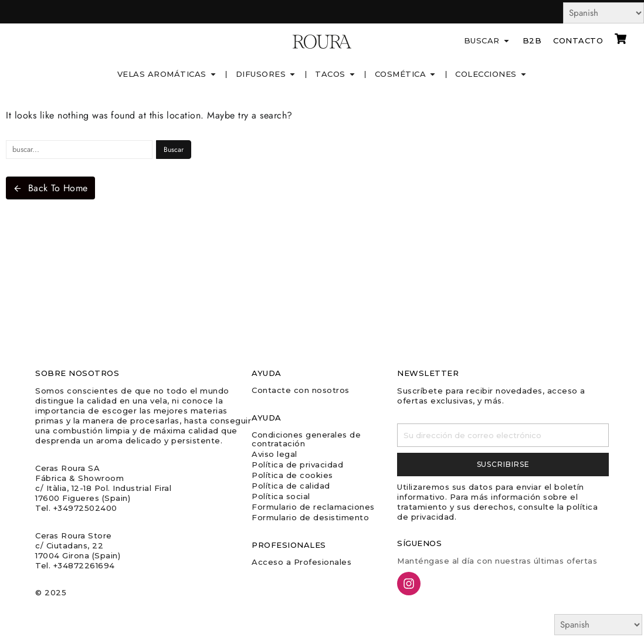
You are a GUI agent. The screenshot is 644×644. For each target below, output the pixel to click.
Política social (281, 496)
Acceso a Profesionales (301, 562)
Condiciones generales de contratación (306, 439)
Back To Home (50, 188)
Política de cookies (292, 475)
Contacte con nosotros (301, 390)
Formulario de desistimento (310, 517)
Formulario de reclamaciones (313, 507)
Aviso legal (274, 454)
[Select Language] (604, 13)
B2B (532, 40)
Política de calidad (291, 486)
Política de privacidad (297, 465)
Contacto (578, 40)
